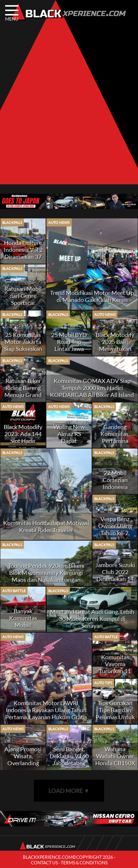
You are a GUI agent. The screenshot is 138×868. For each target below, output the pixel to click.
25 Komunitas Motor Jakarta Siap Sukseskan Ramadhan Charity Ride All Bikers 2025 (23, 352)
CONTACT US (44, 863)
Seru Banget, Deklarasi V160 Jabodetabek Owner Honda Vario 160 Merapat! (69, 766)
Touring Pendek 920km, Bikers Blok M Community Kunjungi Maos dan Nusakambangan (46, 572)
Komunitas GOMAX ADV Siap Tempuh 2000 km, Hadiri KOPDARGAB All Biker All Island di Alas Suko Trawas (92, 391)
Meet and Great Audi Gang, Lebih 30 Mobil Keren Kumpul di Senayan (92, 619)
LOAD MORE (69, 790)
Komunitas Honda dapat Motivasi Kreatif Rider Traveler (46, 526)
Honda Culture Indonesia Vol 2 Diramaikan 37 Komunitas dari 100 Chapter (23, 256)
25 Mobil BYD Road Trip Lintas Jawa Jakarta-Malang (69, 345)
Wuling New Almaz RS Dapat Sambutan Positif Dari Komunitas (69, 444)
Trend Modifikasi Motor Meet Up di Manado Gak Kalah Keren (92, 296)
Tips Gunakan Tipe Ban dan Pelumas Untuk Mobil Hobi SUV (115, 717)
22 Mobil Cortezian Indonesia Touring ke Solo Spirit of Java (115, 487)
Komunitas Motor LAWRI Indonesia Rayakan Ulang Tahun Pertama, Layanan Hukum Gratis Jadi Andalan (46, 713)
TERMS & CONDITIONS (84, 863)
